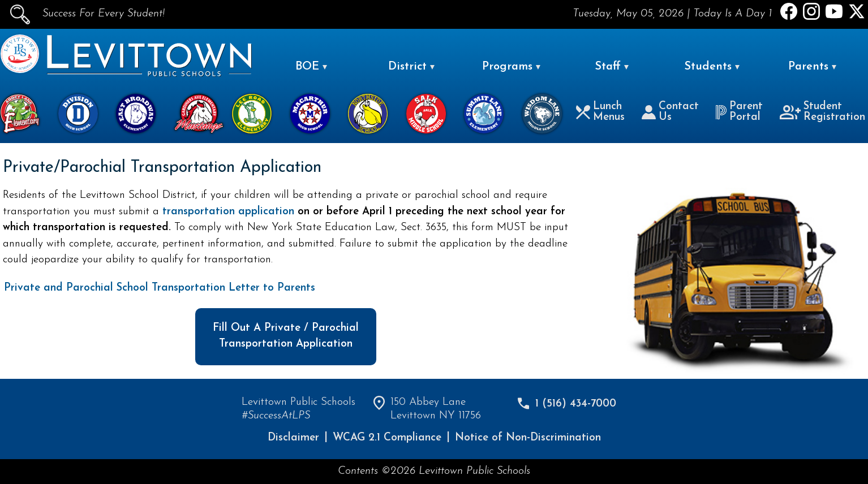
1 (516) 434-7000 (576, 404)
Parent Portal (739, 112)
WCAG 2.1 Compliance (387, 438)
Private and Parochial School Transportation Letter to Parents (160, 288)
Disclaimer (293, 438)
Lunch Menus (600, 112)
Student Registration (823, 112)
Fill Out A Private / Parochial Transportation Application (286, 336)
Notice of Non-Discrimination (528, 438)
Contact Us (670, 112)
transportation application (230, 212)
